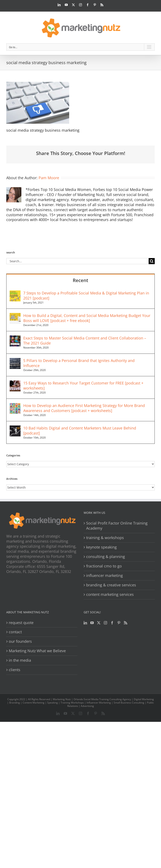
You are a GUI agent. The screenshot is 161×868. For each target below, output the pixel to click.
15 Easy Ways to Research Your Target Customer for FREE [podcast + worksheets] (83, 386)
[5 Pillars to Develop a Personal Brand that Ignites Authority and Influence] (15, 360)
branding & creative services (111, 585)
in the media (20, 660)
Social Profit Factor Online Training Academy (117, 526)
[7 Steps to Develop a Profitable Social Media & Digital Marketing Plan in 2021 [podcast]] (15, 293)
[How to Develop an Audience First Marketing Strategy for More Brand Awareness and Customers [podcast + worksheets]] (15, 406)
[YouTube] (92, 623)
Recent (80, 280)
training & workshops (105, 538)
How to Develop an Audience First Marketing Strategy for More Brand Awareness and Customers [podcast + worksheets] (84, 408)
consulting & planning (106, 557)
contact (15, 632)
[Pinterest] (119, 623)
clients (15, 670)
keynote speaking (101, 547)
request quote (21, 623)
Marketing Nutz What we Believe (37, 651)
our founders (20, 641)
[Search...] (77, 261)
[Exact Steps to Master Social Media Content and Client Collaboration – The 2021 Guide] (15, 338)
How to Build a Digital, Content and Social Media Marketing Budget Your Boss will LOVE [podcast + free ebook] (87, 318)
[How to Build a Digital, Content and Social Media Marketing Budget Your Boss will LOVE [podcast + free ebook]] (15, 315)
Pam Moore (49, 178)
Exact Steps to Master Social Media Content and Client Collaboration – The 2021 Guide (85, 341)
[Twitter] (99, 623)
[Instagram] (105, 623)
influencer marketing (105, 576)
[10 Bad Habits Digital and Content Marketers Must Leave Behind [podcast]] (15, 428)
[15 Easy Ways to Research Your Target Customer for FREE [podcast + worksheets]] (15, 383)
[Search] (152, 261)
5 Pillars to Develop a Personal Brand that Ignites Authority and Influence (79, 363)
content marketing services (110, 594)
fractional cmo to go (104, 566)
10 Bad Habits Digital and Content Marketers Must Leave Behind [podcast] (80, 431)
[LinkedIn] (85, 623)
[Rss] (126, 623)
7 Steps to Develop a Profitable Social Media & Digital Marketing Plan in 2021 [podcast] (86, 296)
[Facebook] (112, 623)
